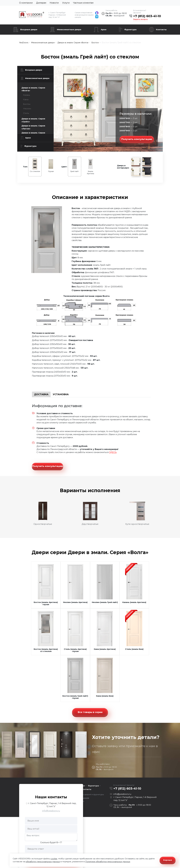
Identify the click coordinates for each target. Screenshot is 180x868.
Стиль (26, 113)
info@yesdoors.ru (51, 807)
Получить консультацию (137, 139)
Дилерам (41, 3)
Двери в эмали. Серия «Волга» (33, 89)
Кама (26, 99)
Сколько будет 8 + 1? (51, 839)
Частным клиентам (83, 3)
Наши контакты (51, 793)
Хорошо (168, 860)
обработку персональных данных (43, 862)
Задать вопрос (141, 19)
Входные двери (29, 29)
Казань (27, 95)
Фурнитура (130, 29)
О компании (26, 3)
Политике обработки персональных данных (108, 862)
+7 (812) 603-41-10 (147, 16)
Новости (54, 3)
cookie (54, 859)
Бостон (27, 104)
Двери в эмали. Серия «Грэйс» (33, 120)
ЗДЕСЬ (113, 452)
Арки (104, 29)
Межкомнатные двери (69, 29)
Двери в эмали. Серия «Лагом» (33, 127)
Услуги (66, 3)
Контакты (161, 29)
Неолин (27, 109)
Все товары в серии (90, 708)
